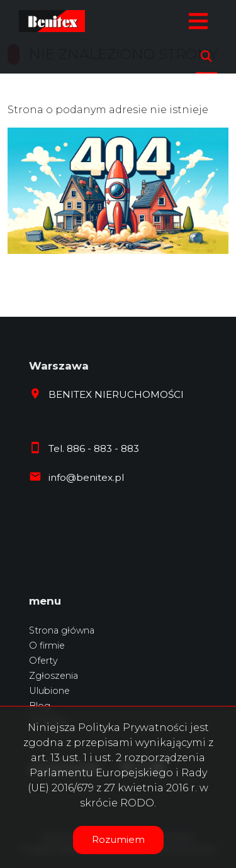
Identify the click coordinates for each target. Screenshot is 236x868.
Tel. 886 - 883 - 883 (94, 448)
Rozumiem (118, 839)
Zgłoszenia (53, 676)
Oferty (43, 661)
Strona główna (62, 630)
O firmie (47, 646)
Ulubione (49, 691)
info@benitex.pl (86, 477)
